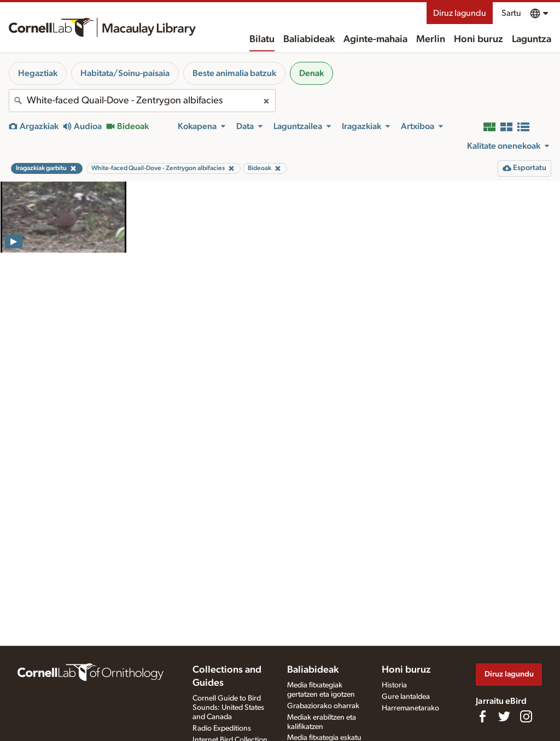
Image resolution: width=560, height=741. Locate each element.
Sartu (511, 13)
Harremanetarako (410, 708)
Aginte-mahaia (375, 39)
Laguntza (532, 39)
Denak (311, 73)
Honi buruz (479, 39)
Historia (394, 685)
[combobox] (142, 101)
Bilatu (262, 39)
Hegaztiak (38, 73)
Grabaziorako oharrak (323, 706)
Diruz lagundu (460, 13)
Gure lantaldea (406, 697)
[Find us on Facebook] (482, 716)
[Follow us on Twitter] (504, 716)
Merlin (431, 39)
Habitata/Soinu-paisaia (125, 73)
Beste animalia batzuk (234, 73)
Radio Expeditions (222, 728)
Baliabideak (309, 39)
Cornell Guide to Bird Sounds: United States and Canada (228, 708)
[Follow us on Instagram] (526, 716)
